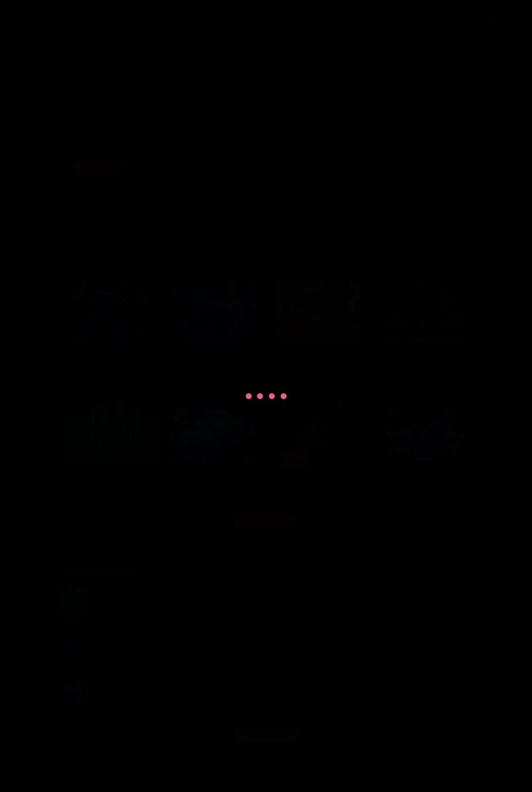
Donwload (425, 645)
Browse (318, 20)
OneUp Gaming (250, 775)
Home (285, 20)
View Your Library (266, 734)
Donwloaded (422, 599)
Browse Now (98, 168)
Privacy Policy (430, 20)
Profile (482, 20)
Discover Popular (266, 523)
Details (351, 20)
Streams (386, 20)
